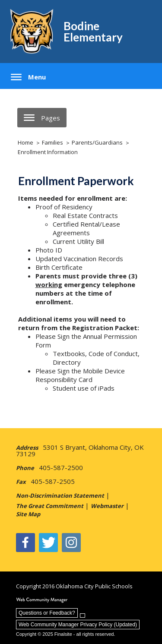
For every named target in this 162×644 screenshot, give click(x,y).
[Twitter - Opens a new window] (48, 543)
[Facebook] (25, 543)
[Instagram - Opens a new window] (71, 543)
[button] (28, 77)
